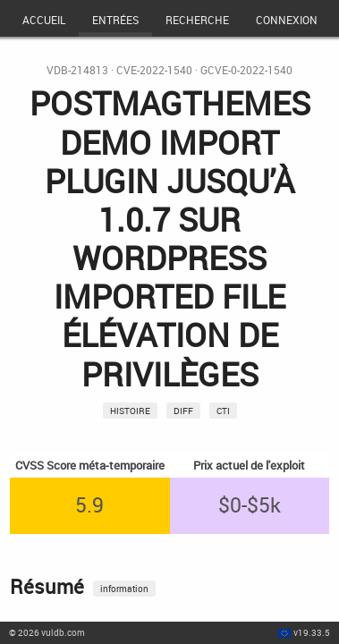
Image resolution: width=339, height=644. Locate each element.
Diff (183, 411)
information (124, 589)
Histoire (130, 411)
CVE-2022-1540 (154, 70)
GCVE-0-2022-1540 (246, 70)
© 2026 (47, 632)
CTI (223, 411)
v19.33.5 (312, 632)
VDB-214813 (77, 70)
